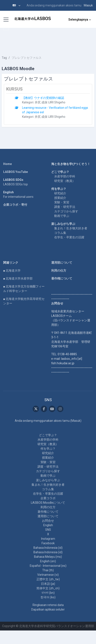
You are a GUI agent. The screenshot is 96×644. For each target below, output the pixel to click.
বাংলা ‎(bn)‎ (48, 593)
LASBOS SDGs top (16, 184)
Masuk (88, 5)
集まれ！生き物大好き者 (71, 228)
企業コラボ (48, 498)
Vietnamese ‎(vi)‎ (48, 575)
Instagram (48, 539)
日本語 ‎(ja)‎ (48, 584)
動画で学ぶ (62, 216)
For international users (18, 197)
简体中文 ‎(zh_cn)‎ (48, 588)
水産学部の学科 (65, 176)
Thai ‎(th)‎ (48, 570)
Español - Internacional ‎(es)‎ (48, 566)
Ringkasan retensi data (48, 605)
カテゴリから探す (66, 211)
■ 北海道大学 (12, 271)
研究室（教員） (65, 181)
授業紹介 (60, 198)
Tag (4, 58)
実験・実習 (62, 202)
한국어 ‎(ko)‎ (48, 597)
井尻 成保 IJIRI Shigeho (50, 102)
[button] (16, 5)
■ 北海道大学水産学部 (18, 278)
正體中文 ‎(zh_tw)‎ (48, 579)
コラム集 (60, 233)
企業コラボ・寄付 (15, 205)
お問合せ (48, 521)
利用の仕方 (59, 271)
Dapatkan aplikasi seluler (48, 609)
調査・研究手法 (65, 207)
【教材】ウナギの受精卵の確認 (43, 98)
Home (7, 164)
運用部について (62, 263)
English (48, 525)
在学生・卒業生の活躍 (69, 237)
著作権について (62, 278)
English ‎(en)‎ (48, 561)
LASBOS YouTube (16, 172)
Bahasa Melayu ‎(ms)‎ (48, 557)
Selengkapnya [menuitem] (78, 20)
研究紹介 (60, 193)
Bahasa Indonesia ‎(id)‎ (48, 548)
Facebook (48, 543)
